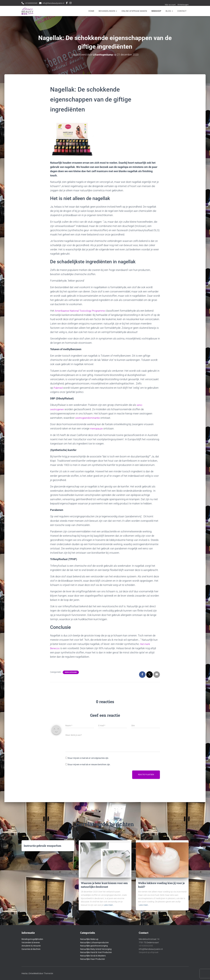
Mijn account (169, 5)
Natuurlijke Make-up (89, 939)
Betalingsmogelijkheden (32, 939)
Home (91, 11)
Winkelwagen (183, 5)
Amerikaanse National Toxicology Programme (81, 311)
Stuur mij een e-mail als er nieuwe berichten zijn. (89, 764)
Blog (169, 11)
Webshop (156, 11)
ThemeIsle (48, 973)
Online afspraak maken (134, 11)
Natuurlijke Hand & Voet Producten (96, 952)
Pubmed (58, 388)
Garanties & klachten (31, 949)
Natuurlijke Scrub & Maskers (93, 956)
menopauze (97, 428)
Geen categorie (71, 672)
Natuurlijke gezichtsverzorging (94, 946)
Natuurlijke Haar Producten (93, 959)
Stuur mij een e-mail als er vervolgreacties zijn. (88, 758)
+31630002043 (32, 3)
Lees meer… (109, 905)
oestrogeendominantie (88, 418)
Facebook (71, 3)
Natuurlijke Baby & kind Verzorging (96, 949)
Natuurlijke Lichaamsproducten (94, 942)
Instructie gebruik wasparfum (42, 846)
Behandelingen (108, 11)
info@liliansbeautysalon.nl (56, 3)
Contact (182, 11)
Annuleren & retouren (31, 946)
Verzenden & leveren (31, 942)
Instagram (74, 3)
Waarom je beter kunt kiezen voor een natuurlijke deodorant (104, 885)
